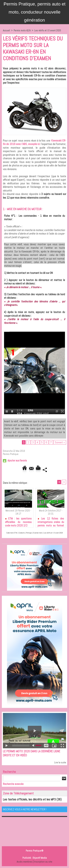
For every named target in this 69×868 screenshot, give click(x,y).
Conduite (22, 533)
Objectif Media (40, 858)
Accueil (6, 30)
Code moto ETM (12, 533)
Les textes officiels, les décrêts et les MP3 (29, 799)
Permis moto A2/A (22, 30)
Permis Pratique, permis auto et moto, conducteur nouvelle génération (34, 12)
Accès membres (25, 862)
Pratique (29, 533)
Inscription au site (43, 862)
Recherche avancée (13, 784)
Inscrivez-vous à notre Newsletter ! (25, 809)
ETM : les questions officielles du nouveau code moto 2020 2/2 (18, 521)
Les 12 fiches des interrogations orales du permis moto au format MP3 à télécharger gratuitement (51, 521)
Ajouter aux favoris (17, 460)
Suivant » (60, 442)
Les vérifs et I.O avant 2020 (48, 30)
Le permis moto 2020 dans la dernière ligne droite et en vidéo (32, 753)
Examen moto (38, 533)
